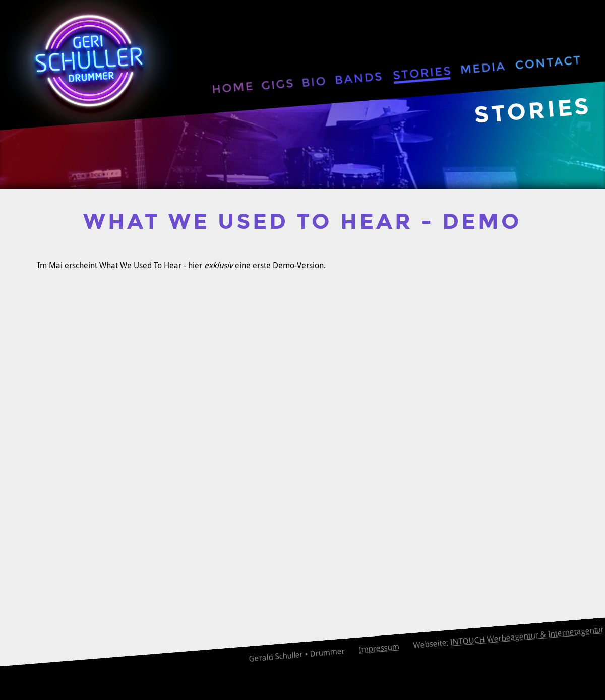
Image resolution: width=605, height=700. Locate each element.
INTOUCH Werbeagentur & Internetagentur (527, 636)
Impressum (379, 648)
